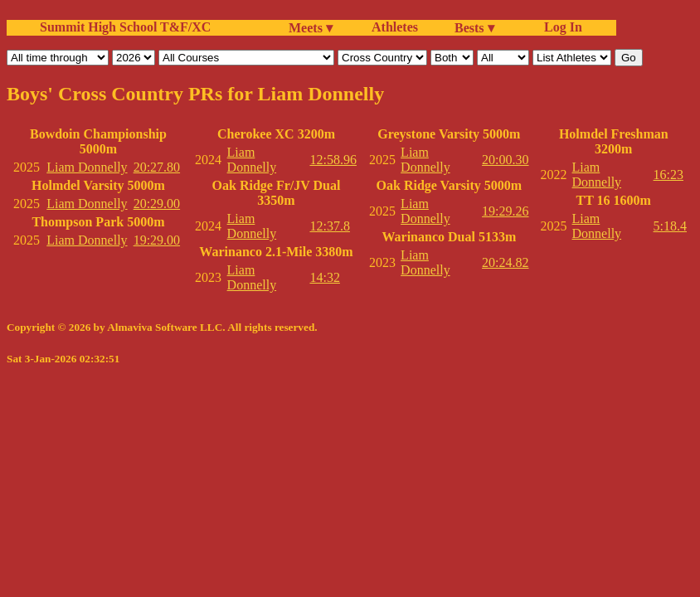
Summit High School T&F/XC (125, 27)
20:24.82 (505, 262)
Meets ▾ (311, 28)
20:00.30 (505, 160)
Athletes (395, 27)
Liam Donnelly (87, 167)
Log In (560, 27)
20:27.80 (157, 167)
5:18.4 (670, 226)
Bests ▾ (474, 28)
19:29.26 (505, 211)
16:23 (668, 175)
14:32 (324, 277)
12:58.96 (333, 160)
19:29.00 (157, 240)
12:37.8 (329, 226)
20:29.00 (157, 204)
